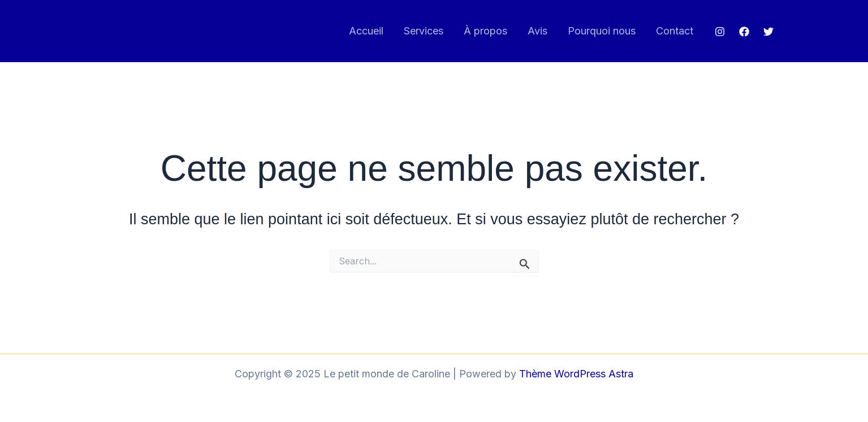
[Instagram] (720, 32)
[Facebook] (744, 32)
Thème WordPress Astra (576, 374)
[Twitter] (768, 32)
